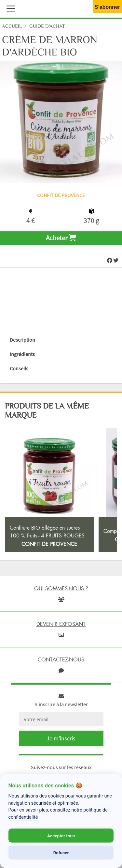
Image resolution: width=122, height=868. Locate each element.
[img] (110, 260)
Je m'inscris (61, 738)
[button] (9, 8)
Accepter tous (61, 836)
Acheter (61, 238)
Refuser (61, 853)
